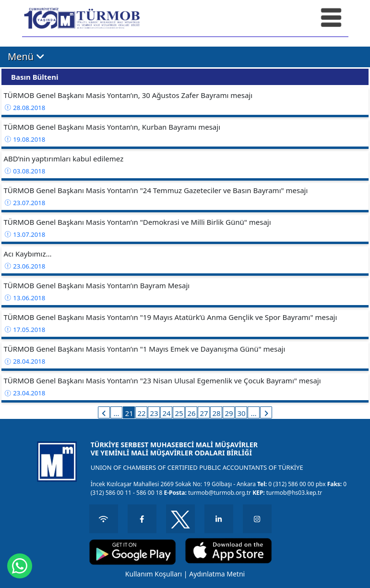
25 (179, 413)
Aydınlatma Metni (217, 574)
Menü (26, 56)
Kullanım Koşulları (154, 574)
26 (191, 413)
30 (241, 413)
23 (154, 413)
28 (216, 413)
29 (229, 413)
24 (166, 413)
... (116, 413)
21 (129, 413)
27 (204, 413)
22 (141, 413)
